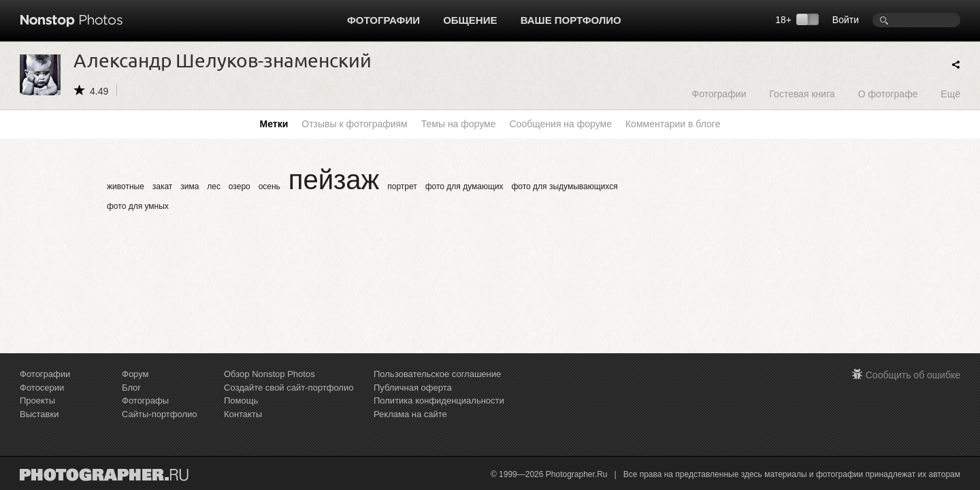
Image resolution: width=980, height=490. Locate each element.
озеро (240, 186)
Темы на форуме (459, 124)
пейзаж (334, 180)
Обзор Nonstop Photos (269, 374)
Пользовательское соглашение (437, 374)
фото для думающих (464, 186)
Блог (131, 388)
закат (163, 186)
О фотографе (888, 94)
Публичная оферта (413, 388)
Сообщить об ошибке (913, 375)
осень (269, 186)
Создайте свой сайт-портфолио (289, 388)
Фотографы (145, 401)
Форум (135, 374)
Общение (470, 20)
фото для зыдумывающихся (564, 186)
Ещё (950, 94)
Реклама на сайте (410, 414)
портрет (402, 186)
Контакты (243, 414)
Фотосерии (42, 388)
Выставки (39, 414)
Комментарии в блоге (673, 124)
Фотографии (383, 20)
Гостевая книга (802, 94)
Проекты (37, 401)
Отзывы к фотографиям (354, 124)
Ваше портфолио (571, 20)
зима (190, 186)
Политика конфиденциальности (439, 401)
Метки (274, 124)
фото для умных (138, 206)
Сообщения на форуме (560, 124)
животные (126, 186)
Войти (846, 20)
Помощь (241, 401)
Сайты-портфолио (160, 414)
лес (214, 186)
